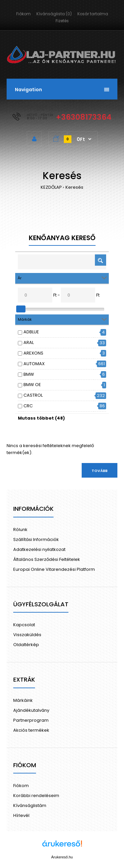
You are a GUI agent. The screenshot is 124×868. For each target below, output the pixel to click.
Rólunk (20, 530)
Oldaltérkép (26, 645)
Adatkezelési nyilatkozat (39, 549)
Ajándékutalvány (31, 710)
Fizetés (62, 21)
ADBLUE (31, 332)
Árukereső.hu (62, 857)
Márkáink (23, 700)
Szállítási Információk (36, 539)
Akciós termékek (31, 730)
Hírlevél (21, 815)
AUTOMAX (34, 364)
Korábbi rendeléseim (36, 796)
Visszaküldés (27, 635)
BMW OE (32, 385)
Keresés (74, 187)
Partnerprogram (31, 720)
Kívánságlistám (30, 805)
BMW (29, 374)
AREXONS (33, 353)
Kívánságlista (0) (54, 14)
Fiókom (23, 14)
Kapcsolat (24, 625)
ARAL (29, 342)
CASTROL (33, 395)
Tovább (100, 471)
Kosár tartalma (93, 14)
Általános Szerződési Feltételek (47, 559)
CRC (28, 406)
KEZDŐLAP (51, 187)
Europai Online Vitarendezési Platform (54, 569)
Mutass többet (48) (41, 418)
